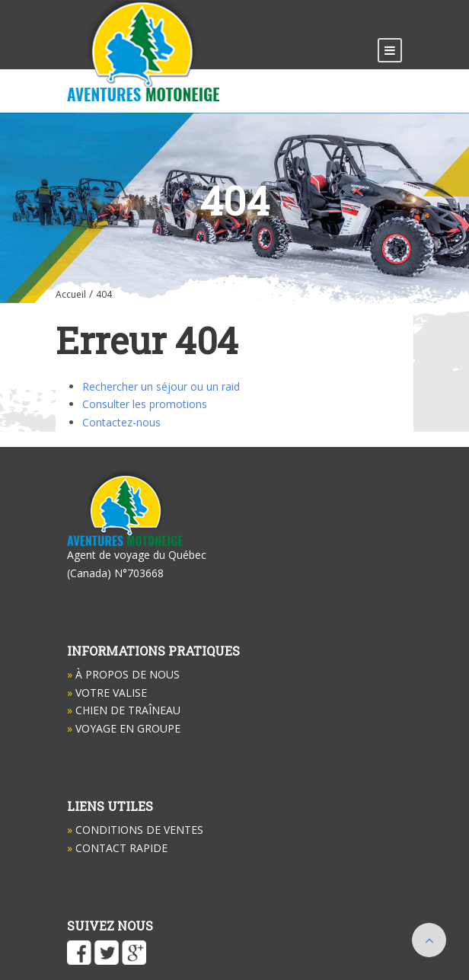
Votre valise (107, 693)
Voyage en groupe (124, 728)
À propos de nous (123, 674)
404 (104, 294)
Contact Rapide (117, 848)
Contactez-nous (121, 422)
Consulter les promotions (145, 404)
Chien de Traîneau (124, 710)
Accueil (71, 294)
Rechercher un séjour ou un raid (161, 386)
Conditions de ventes (135, 830)
